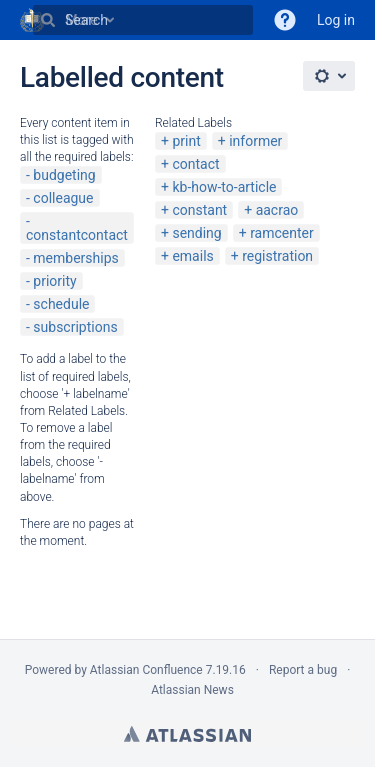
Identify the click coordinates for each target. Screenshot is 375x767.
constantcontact (77, 235)
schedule (61, 304)
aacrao (277, 210)
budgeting (64, 175)
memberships (75, 258)
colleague (63, 198)
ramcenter (282, 233)
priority (54, 281)
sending (196, 233)
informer (255, 141)
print (186, 141)
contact (195, 164)
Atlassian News (192, 690)
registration (277, 256)
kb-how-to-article (224, 187)
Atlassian (187, 734)
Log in (336, 20)
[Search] (48, 20)
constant (199, 210)
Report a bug (303, 670)
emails (192, 256)
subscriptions (75, 327)
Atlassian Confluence (146, 670)
